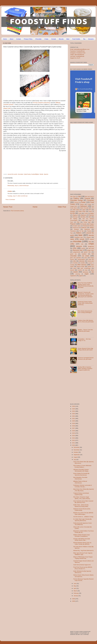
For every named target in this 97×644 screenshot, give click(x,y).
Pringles (92, 224)
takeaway (85, 272)
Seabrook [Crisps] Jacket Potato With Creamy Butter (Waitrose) (85, 303)
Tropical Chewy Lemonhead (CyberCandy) (81, 494)
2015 (74, 433)
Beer (68, 39)
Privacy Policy (28, 39)
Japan (84, 210)
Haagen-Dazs (74, 206)
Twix (71, 233)
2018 (74, 426)
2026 (74, 406)
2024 (74, 411)
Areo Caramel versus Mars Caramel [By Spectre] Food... (83, 502)
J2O (93, 208)
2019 (74, 423)
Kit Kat (72, 213)
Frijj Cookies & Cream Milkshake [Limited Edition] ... (82, 466)
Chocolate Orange (76, 200)
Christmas (90, 200)
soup (86, 270)
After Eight (73, 197)
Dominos (77, 202)
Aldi (79, 196)
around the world (12, 174)
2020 (74, 421)
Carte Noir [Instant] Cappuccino (82, 565)
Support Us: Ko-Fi (75, 58)
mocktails (75, 263)
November (77, 450)
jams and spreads (75, 258)
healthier (84, 254)
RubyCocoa (76, 228)
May (75, 586)
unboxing (78, 274)
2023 (74, 414)
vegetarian (73, 276)
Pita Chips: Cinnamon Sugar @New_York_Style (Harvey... (82, 498)
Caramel (87, 198)
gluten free (87, 252)
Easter (83, 202)
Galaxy (82, 204)
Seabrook (84, 228)
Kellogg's (73, 211)
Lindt (80, 213)
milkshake (82, 261)
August (76, 457)
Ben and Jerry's (89, 197)
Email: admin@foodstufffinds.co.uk (80, 49)
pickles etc (91, 267)
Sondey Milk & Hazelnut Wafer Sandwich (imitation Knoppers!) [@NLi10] (85, 368)
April (75, 588)
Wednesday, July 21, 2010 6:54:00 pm (18, 186)
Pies (78, 222)
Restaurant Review (88, 226)
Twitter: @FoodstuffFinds (77, 55)
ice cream (86, 256)
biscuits (91, 235)
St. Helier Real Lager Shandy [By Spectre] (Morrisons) (82, 520)
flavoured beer (78, 250)
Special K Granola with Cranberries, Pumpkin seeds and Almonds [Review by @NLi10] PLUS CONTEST (86, 295)
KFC (90, 210)
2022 (74, 416)
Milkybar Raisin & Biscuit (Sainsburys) (80, 482)
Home (5, 39)
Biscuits (61, 39)
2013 (74, 438)
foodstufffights (35, 174)
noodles (83, 263)
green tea (73, 254)
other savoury (82, 265)
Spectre (46, 174)
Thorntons (73, 231)
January (76, 596)
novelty (72, 265)
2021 (74, 419)
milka (74, 261)
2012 (74, 440)
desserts (79, 246)
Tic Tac (81, 231)
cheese (92, 239)
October (76, 452)
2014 (74, 436)
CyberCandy (27, 174)
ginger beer (91, 250)
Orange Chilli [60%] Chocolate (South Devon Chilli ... (82, 540)
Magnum (75, 215)
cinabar (10, 191)
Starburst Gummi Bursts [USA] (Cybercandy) (82, 510)
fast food (91, 248)
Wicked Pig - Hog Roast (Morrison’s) (83, 551)
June (75, 584)
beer (81, 235)
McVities (83, 217)
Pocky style (87, 222)
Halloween (84, 206)
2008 (74, 601)
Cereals (54, 39)
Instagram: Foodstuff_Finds (78, 53)
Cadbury (76, 198)
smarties (80, 270)
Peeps (90, 220)
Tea (84, 39)
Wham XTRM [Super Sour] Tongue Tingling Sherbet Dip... (83, 558)
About (12, 39)
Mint (90, 217)
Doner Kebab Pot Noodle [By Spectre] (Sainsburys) (81, 474)
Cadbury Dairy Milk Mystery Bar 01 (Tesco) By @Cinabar (86, 321)
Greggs (89, 204)
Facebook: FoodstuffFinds (77, 51)
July (75, 460)
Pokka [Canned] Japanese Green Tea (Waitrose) (83, 524)
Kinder (90, 211)
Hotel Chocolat (84, 208)
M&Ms (92, 213)
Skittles (92, 228)
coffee (72, 244)
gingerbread (77, 252)
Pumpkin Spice (77, 226)
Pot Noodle (83, 224)
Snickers (76, 229)
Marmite (92, 215)
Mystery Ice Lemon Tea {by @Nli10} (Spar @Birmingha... (83, 513)
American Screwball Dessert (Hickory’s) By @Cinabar (86, 358)
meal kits (91, 259)
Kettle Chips (82, 211)
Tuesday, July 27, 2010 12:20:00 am (18, 196)
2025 (74, 409)
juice (86, 258)
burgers (89, 237)
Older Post (62, 207)
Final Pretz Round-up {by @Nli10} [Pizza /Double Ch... (83, 568)
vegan (87, 274)
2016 (74, 431)
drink (75, 248)
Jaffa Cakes (76, 210)
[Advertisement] (31, 161)
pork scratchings (86, 268)
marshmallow (81, 259)
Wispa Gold (7, 108)
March (76, 591)
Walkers (79, 233)
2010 (74, 445)
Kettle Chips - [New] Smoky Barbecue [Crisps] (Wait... (81, 506)
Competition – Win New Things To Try (84, 340)
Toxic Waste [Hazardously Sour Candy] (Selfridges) (85, 312)
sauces (72, 270)
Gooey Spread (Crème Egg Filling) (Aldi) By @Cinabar (85, 349)
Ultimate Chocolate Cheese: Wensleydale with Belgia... (81, 470)
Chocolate (38, 39)
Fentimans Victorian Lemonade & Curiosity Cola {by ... (83, 486)
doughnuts (91, 246)
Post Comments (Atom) (17, 211)
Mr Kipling (74, 219)
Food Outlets (76, 39)
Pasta (83, 220)
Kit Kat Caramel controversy (42, 103)
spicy (92, 270)
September (77, 455)
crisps (91, 244)
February (76, 593)
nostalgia (90, 263)
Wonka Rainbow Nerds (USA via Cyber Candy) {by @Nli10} (82, 543)
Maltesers (83, 215)
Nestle (41, 174)
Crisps (46, 39)
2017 (74, 428)
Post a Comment (10, 200)
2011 (74, 443)
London (86, 213)
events (83, 248)
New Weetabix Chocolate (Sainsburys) (80, 478)
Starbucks (87, 229)
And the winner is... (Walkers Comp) (83, 517)
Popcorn (73, 224)
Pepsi (72, 222)
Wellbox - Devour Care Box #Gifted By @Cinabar (85, 330)
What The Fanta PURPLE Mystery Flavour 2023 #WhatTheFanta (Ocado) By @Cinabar (86, 285)
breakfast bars (79, 237)
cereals (82, 239)
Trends (89, 231)
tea (93, 272)
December (77, 447)
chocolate (20, 174)
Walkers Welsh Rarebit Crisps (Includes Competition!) (82, 536)
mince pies (91, 261)
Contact (19, 39)
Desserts (91, 39)
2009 (74, 599)
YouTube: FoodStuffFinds (77, 56)
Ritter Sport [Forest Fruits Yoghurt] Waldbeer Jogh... (83, 554)
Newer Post (8, 207)
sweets (75, 272)
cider (90, 242)
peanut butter (81, 267)
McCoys (75, 217)
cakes (72, 239)
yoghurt (81, 276)
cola (82, 244)
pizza (75, 268)
